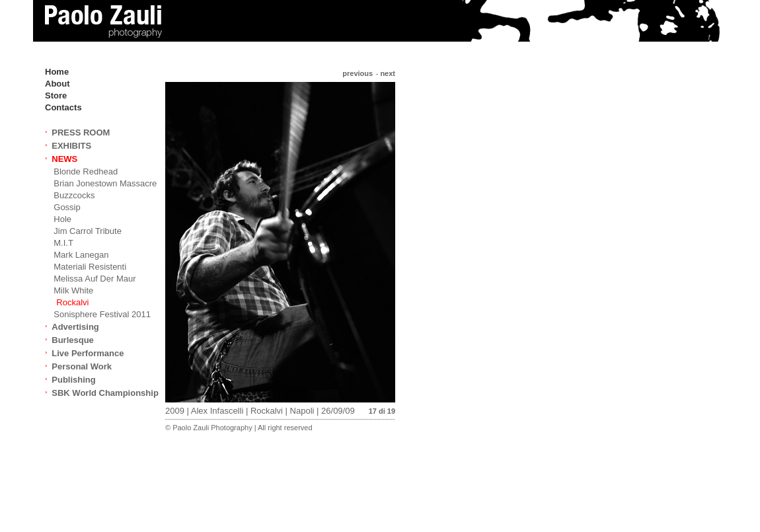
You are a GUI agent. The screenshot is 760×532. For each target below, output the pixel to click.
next (388, 73)
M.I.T (63, 243)
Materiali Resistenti (90, 267)
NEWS (64, 159)
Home (57, 72)
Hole (62, 219)
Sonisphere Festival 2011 (102, 314)
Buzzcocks (74, 195)
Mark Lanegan (81, 255)
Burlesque (73, 340)
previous (358, 73)
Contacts (63, 107)
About (57, 84)
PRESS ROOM (81, 133)
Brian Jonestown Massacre (105, 183)
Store (56, 95)
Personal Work (82, 366)
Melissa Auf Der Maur (95, 279)
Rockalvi (72, 302)
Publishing (73, 380)
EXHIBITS (71, 146)
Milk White (73, 290)
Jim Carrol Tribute (88, 231)
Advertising (75, 327)
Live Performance (88, 353)
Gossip (67, 207)
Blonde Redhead (86, 171)
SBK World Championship (105, 393)
